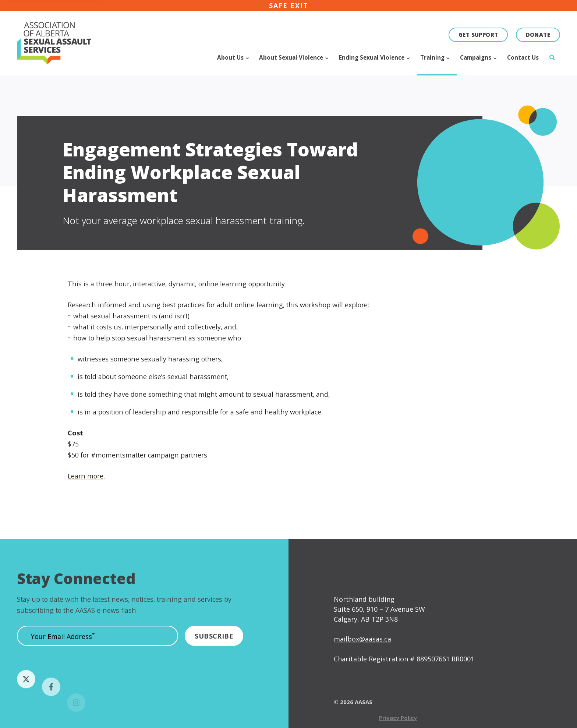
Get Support (478, 35)
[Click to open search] (552, 63)
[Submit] (214, 639)
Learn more (86, 479)
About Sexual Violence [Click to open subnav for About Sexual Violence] (292, 57)
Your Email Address (63, 639)
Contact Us (523, 57)
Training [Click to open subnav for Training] (433, 57)
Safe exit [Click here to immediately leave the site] (289, 6)
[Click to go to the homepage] (46, 43)
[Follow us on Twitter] (26, 693)
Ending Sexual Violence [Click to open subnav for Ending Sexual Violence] (372, 57)
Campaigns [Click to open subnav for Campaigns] (476, 57)
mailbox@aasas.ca (362, 653)
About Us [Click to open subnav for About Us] (231, 57)
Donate (538, 35)
